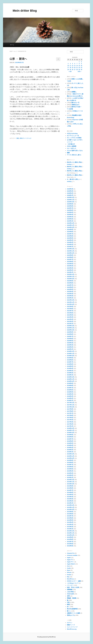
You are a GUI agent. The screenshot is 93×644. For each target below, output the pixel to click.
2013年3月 (70, 524)
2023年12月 (70, 249)
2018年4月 (70, 394)
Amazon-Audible (72, 555)
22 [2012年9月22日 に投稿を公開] (79, 68)
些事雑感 (70, 590)
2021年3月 (70, 319)
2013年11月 (70, 507)
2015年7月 (70, 465)
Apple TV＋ (70, 562)
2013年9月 (70, 512)
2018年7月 (70, 388)
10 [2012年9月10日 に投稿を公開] (68, 66)
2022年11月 (70, 277)
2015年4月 (70, 471)
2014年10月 (70, 484)
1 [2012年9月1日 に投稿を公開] (79, 62)
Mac (68, 577)
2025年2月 (70, 219)
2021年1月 (70, 324)
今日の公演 (70, 594)
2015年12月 (70, 454)
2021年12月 (70, 300)
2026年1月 (70, 195)
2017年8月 (70, 411)
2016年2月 (70, 450)
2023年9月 (70, 255)
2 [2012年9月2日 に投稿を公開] (81, 62)
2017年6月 (70, 415)
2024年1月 (70, 247)
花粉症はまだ (75, 105)
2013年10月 (70, 510)
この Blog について (73, 583)
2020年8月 (70, 334)
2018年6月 (70, 390)
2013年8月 (70, 514)
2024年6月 (70, 236)
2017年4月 (70, 420)
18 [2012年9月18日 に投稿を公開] (70, 68)
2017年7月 (70, 413)
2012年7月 (70, 542)
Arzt (68, 566)
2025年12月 (70, 197)
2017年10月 (70, 407)
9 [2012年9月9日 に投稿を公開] (81, 64)
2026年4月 (70, 189)
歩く (68, 607)
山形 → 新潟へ (18, 59)
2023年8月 (70, 257)
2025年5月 (70, 212)
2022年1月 (70, 298)
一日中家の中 (71, 144)
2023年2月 (70, 270)
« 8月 (70, 72)
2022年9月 (70, 281)
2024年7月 (70, 234)
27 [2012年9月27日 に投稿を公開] (75, 70)
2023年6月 (70, 262)
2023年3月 (70, 268)
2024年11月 (70, 225)
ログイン (70, 623)
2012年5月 (70, 546)
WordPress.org (72, 629)
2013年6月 (70, 518)
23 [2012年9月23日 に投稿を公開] (81, 68)
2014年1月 (70, 503)
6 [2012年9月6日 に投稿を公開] (75, 64)
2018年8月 (70, 385)
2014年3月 (70, 499)
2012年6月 (70, 544)
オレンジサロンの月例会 (74, 138)
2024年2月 (70, 244)
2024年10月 (70, 227)
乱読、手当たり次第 (73, 587)
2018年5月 (70, 392)
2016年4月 (70, 445)
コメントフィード (72, 627)
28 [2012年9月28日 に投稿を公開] (77, 70)
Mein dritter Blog (23, 11)
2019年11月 (70, 354)
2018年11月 (70, 379)
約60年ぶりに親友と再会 (74, 162)
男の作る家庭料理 (72, 609)
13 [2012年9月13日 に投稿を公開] (75, 66)
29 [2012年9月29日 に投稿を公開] (79, 70)
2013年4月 (70, 522)
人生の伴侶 (70, 592)
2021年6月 (70, 313)
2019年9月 (70, 358)
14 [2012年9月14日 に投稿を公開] (77, 66)
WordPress (70, 579)
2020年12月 (70, 326)
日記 (18, 138)
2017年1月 (70, 426)
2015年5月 (70, 469)
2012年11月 (70, 533)
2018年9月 (70, 383)
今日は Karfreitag (72, 133)
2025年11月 (70, 200)
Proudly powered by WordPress (46, 637)
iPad (68, 570)
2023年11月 (70, 251)
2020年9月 (70, 332)
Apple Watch (71, 564)
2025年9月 (70, 204)
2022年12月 (70, 274)
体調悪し (74, 92)
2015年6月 (70, 467)
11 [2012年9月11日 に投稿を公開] (70, 66)
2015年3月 (70, 473)
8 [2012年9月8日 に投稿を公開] (79, 64)
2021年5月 (70, 315)
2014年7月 (70, 490)
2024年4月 (70, 240)
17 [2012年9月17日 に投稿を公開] (68, 68)
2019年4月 (70, 368)
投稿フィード (71, 625)
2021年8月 (70, 309)
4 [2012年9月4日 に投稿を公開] (70, 64)
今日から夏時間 (72, 146)
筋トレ (69, 611)
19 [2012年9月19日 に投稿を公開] (73, 68)
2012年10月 (70, 535)
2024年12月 (70, 223)
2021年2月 (70, 321)
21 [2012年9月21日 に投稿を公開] (77, 68)
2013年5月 (70, 520)
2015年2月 (70, 475)
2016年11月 (70, 430)
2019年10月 (70, 356)
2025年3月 (70, 217)
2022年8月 (70, 283)
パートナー (70, 585)
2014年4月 (70, 497)
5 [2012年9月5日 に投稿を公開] (73, 64)
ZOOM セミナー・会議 (74, 581)
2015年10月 (70, 458)
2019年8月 (70, 360)
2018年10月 (70, 381)
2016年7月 (70, 439)
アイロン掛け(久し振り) (74, 155)
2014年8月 (70, 488)
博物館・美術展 (72, 598)
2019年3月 (70, 371)
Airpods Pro (71, 553)
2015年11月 (70, 456)
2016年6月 (70, 441)
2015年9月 (70, 460)
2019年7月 (70, 362)
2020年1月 (70, 349)
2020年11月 (70, 328)
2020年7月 (70, 336)
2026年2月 (70, 193)
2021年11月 (70, 302)
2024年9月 (70, 229)
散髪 (68, 153)
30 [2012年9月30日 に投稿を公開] (81, 70)
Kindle (69, 575)
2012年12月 (70, 531)
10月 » (79, 72)
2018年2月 (70, 398)
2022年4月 (70, 291)
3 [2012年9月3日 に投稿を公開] (68, 64)
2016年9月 (70, 435)
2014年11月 (70, 482)
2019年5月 (70, 366)
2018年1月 (70, 400)
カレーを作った (72, 148)
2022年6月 (70, 287)
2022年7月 (70, 285)
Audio (69, 568)
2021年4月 (70, 317)
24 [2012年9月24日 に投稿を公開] (68, 70)
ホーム (12, 45)
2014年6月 (70, 492)
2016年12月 (70, 428)
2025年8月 (70, 206)
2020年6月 (70, 339)
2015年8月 (70, 462)
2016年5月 (70, 443)
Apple (69, 558)
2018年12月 (70, 377)
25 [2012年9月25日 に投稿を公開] (70, 70)
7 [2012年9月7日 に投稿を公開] (77, 64)
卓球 (68, 596)
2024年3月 (70, 242)
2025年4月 (70, 215)
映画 (68, 604)
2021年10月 (70, 304)
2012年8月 (70, 539)
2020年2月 (70, 347)
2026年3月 (70, 191)
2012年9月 (70, 537)
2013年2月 (70, 527)
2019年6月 (70, 364)
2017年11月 (70, 405)
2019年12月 (70, 351)
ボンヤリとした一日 (73, 136)
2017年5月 (70, 418)
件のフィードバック (26, 138)
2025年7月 (70, 208)
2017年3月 (70, 422)
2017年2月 (70, 424)
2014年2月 (70, 501)
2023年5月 (70, 264)
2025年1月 (70, 221)
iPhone (69, 572)
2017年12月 (70, 403)
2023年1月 (70, 272)
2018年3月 (70, 396)
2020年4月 (70, 343)
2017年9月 (70, 409)
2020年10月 (70, 330)
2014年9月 (70, 486)
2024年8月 (70, 232)
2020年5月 (70, 341)
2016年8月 (70, 437)
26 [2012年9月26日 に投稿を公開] (73, 70)
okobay (69, 164)
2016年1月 (70, 452)
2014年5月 (70, 495)
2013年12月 (70, 505)
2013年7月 (70, 516)
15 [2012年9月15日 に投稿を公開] (79, 66)
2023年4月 (70, 266)
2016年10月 (70, 433)
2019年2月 (70, 373)
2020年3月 (70, 345)
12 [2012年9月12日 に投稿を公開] (73, 66)
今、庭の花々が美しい (74, 179)
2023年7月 (70, 259)
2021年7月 (70, 311)
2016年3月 (70, 447)
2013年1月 (70, 529)
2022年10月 (70, 279)
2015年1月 (70, 477)
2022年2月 (70, 296)
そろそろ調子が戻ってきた (75, 151)
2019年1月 (70, 375)
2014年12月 (70, 480)
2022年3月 (70, 294)
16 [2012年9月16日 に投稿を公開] (81, 66)
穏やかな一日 (75, 103)
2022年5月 (70, 289)
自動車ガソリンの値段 (74, 613)
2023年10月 (70, 253)
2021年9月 (70, 306)
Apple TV (70, 560)
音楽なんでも (71, 615)
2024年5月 (70, 238)
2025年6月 (70, 210)
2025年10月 (70, 202)
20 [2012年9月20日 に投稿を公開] (75, 68)
